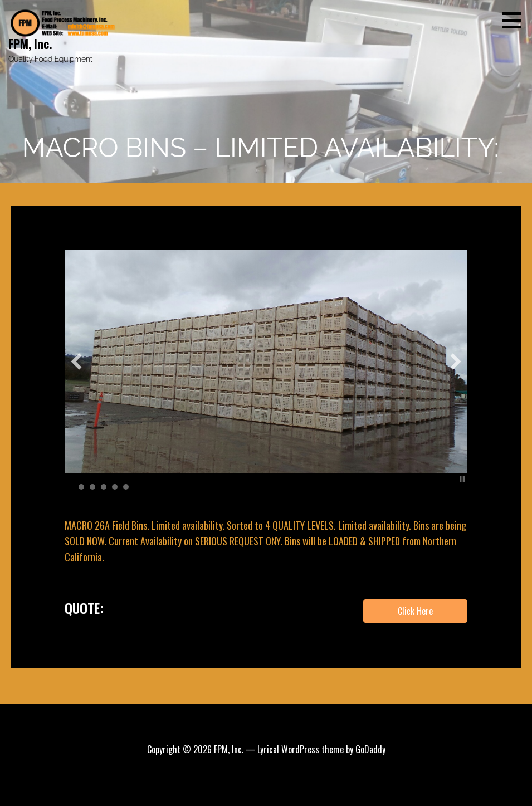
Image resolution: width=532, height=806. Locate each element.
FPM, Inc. (30, 43)
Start (453, 479)
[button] (516, 20)
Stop (462, 479)
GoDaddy (370, 749)
